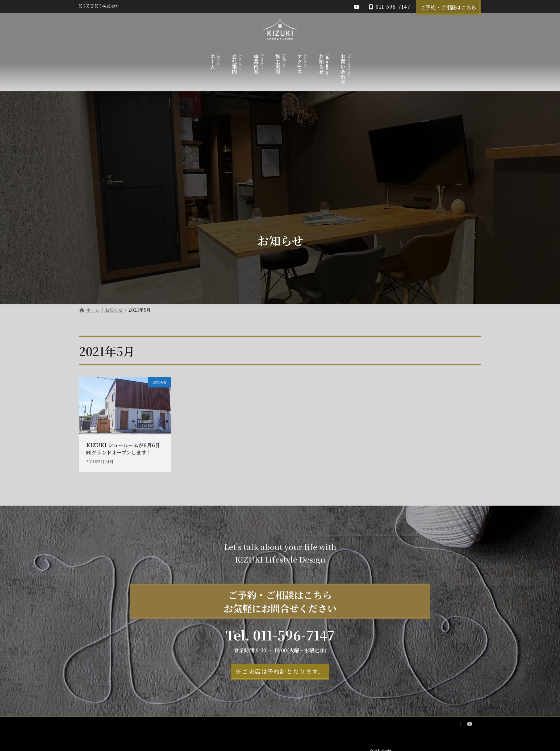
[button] (280, 672)
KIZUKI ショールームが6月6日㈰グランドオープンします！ (123, 449)
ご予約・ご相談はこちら (448, 7)
